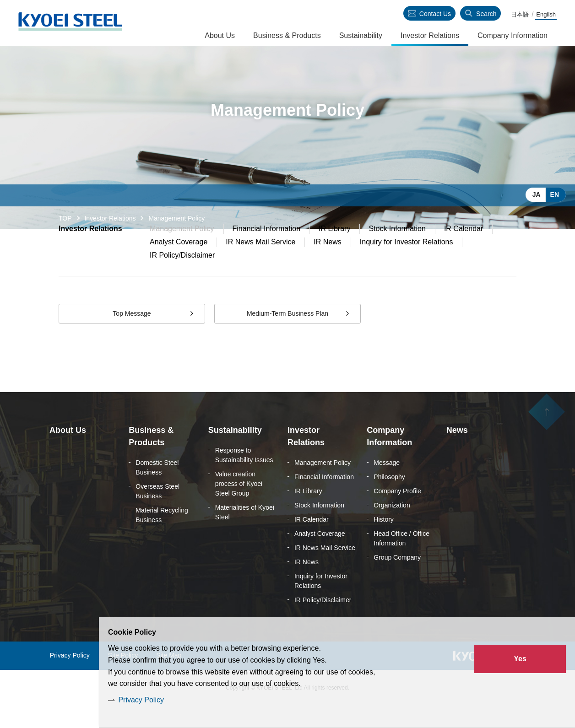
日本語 (520, 14)
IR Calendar (464, 251)
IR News (327, 264)
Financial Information (267, 251)
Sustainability (361, 35)
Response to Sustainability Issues (244, 477)
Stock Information (397, 251)
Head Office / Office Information (401, 561)
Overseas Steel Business (157, 514)
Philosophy (389, 499)
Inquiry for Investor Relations (407, 264)
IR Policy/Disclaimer (182, 278)
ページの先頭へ (547, 434)
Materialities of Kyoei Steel (245, 535)
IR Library (334, 251)
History (384, 542)
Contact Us (435, 14)
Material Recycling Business (162, 537)
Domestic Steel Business (157, 490)
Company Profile (397, 513)
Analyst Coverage (179, 264)
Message (387, 485)
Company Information (513, 35)
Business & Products (287, 35)
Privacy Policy (141, 700)
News (457, 453)
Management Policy (323, 485)
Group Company (397, 580)
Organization (392, 528)
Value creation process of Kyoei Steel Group (239, 506)
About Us (220, 35)
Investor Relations (110, 218)
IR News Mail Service (260, 264)
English (546, 14)
